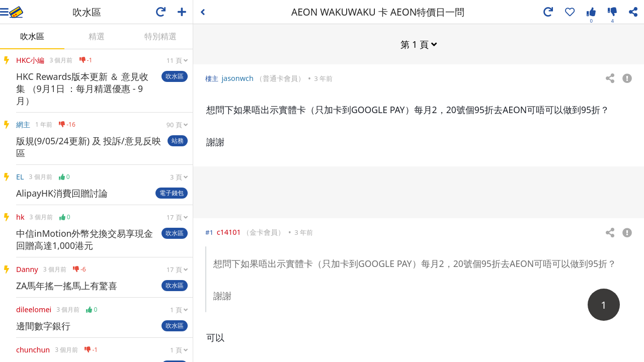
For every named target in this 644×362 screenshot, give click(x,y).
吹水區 (32, 36)
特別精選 (160, 36)
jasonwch (237, 78)
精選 (97, 36)
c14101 (229, 232)
